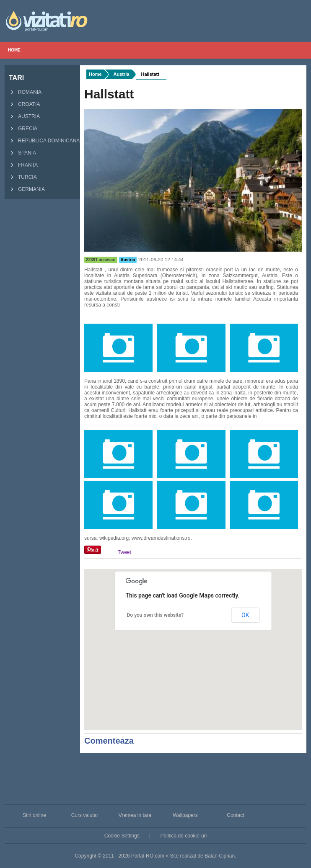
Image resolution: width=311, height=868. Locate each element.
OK (245, 615)
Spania (21, 153)
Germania (26, 190)
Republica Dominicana (43, 141)
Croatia (23, 105)
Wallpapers (185, 815)
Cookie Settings (122, 836)
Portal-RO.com (148, 856)
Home (14, 50)
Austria (23, 117)
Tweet (124, 552)
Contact (235, 815)
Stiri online (34, 815)
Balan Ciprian (220, 856)
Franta (22, 165)
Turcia (22, 178)
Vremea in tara (135, 815)
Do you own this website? (155, 615)
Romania (24, 93)
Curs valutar (85, 815)
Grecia (22, 129)
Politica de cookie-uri (184, 836)
